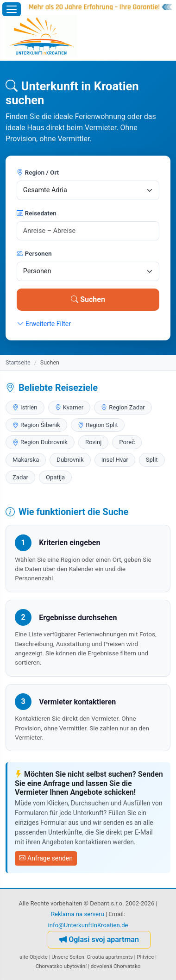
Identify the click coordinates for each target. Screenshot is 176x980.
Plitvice (145, 957)
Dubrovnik (70, 460)
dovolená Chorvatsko (116, 966)
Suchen (88, 299)
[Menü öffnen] (12, 9)
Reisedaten (37, 213)
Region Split (98, 425)
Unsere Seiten (68, 957)
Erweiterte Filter (44, 324)
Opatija (55, 477)
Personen (34, 253)
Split (152, 460)
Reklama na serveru (78, 914)
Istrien (25, 407)
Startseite (18, 362)
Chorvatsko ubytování (61, 966)
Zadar (20, 477)
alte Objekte (34, 957)
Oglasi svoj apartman (99, 939)
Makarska (26, 460)
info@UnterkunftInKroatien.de (88, 925)
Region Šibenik (36, 425)
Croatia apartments (110, 957)
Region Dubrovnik (40, 442)
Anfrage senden (46, 858)
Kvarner (69, 407)
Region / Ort (38, 172)
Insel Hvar (115, 460)
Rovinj (93, 442)
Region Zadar (123, 407)
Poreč (127, 442)
